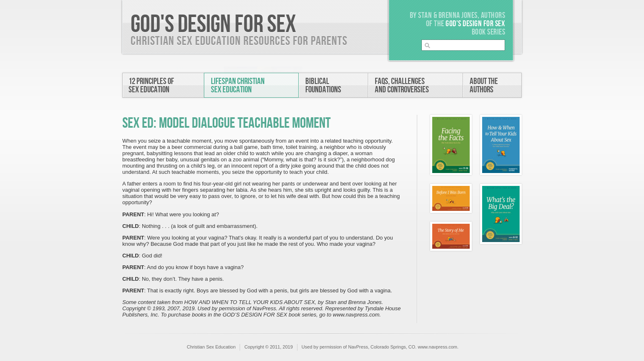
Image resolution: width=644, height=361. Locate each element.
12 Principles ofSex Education (151, 85)
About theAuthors (484, 85)
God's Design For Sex (213, 25)
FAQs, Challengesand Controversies (402, 85)
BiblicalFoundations (323, 85)
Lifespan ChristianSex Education (238, 85)
